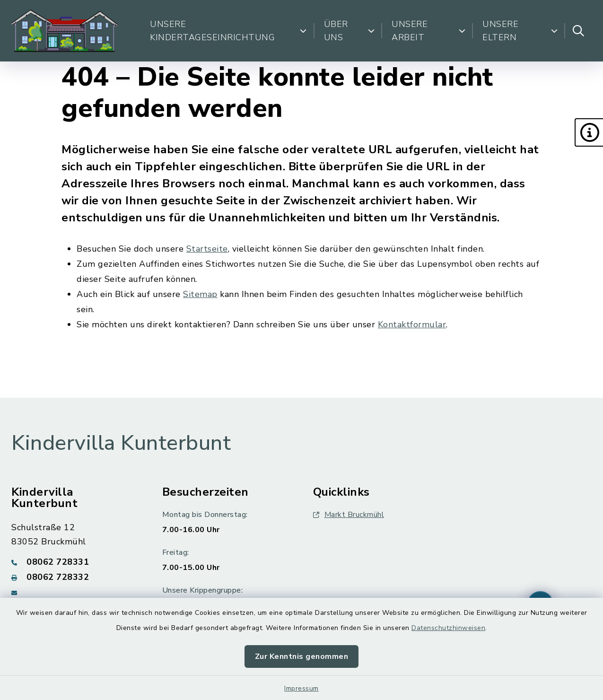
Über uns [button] (350, 31)
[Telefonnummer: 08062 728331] (75, 562)
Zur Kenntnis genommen (302, 656)
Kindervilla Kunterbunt (121, 443)
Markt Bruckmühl (349, 515)
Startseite (207, 249)
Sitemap (200, 294)
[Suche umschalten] (578, 31)
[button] (589, 132)
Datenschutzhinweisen (448, 628)
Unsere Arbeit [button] (428, 31)
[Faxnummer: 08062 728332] (75, 577)
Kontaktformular (412, 324)
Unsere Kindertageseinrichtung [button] (228, 31)
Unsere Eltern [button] (520, 31)
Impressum (301, 688)
